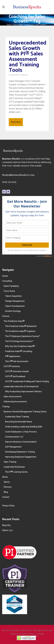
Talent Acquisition (13, 296)
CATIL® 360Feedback (15, 376)
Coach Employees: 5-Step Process (21, 432)
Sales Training (10, 462)
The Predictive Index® (14, 321)
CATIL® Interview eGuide (17, 371)
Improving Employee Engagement (21, 457)
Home (9, 25)
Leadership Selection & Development (21, 387)
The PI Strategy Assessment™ (19, 341)
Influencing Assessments (15, 402)
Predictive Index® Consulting (19, 351)
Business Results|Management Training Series (25, 412)
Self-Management (13, 447)
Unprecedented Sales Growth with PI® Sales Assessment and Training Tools (28, 57)
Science (6, 316)
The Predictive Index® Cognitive (20, 331)
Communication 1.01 (14, 437)
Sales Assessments (13, 397)
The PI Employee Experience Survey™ (23, 336)
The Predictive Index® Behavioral (21, 326)
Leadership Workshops (14, 467)
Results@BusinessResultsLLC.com (18, 175)
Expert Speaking (11, 286)
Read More (16, 122)
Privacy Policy (8, 506)
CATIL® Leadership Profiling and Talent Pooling (27, 382)
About (5, 477)
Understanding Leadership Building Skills (24, 427)
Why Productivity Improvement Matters (23, 392)
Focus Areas (9, 291)
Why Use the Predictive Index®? (20, 346)
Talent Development (15, 306)
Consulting (7, 281)
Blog (6, 492)
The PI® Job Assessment (17, 361)
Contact (6, 497)
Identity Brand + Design (33, 634)
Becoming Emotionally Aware (19, 422)
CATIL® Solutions (12, 366)
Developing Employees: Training (20, 452)
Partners (8, 487)
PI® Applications (13, 356)
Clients (24, 75)
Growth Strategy (13, 311)
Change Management (15, 301)
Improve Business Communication (21, 442)
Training (6, 407)
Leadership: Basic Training (17, 417)
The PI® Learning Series (16, 472)
